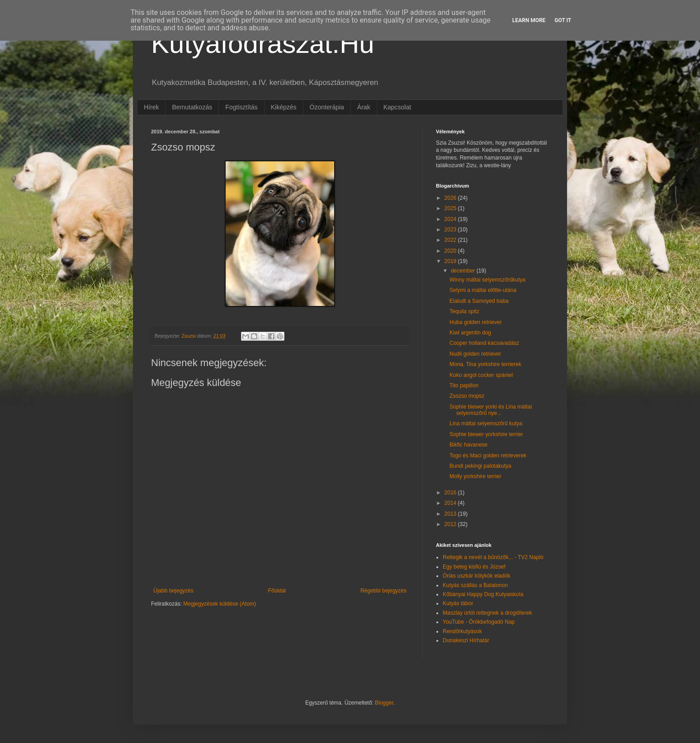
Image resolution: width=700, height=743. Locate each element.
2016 (451, 493)
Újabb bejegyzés (173, 591)
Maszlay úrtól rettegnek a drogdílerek (487, 613)
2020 (451, 251)
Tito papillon (464, 386)
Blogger (384, 703)
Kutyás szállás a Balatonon (475, 585)
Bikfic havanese (468, 445)
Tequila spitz (464, 311)
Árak (364, 107)
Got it (563, 20)
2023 (451, 230)
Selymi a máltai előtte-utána (483, 290)
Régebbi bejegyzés (383, 591)
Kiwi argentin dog (470, 333)
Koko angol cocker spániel (481, 375)
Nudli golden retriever (475, 354)
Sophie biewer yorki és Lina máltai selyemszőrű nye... (491, 410)
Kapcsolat (397, 107)
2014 (451, 503)
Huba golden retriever (475, 322)
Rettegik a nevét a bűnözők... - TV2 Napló (493, 557)
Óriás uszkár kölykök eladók (476, 576)
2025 (451, 208)
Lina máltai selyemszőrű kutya (486, 423)
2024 (451, 219)
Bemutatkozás (192, 107)
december (464, 271)
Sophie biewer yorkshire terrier (486, 434)
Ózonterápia (327, 107)
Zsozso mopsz (467, 396)
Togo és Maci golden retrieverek (488, 456)
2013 (451, 514)
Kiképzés (284, 107)
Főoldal (277, 591)
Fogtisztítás (241, 107)
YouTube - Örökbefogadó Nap (479, 622)
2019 (451, 261)
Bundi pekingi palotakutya (480, 466)
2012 (451, 524)
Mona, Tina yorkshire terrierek (485, 364)
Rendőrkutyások (462, 631)
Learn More (529, 20)
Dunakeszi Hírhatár (466, 640)
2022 (451, 240)
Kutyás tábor (458, 603)
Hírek (151, 107)
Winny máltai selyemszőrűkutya (487, 280)
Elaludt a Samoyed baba (479, 301)
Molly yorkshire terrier (475, 476)
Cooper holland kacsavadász (484, 343)
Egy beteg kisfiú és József (474, 567)
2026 (451, 198)
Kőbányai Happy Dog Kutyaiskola (483, 594)
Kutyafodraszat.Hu (263, 44)
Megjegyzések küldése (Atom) (220, 604)
